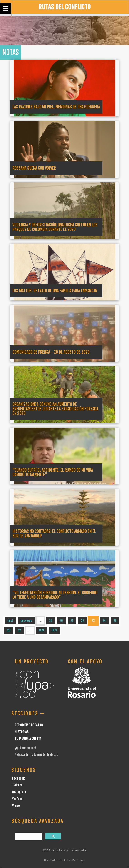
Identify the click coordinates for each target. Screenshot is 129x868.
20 (61, 621)
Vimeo (16, 806)
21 (72, 621)
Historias (22, 732)
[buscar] (28, 837)
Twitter (17, 785)
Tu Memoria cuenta (28, 739)
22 (82, 621)
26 (9, 630)
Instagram (19, 792)
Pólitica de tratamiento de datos (36, 755)
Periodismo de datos (29, 725)
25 (115, 621)
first (10, 621)
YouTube (17, 799)
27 (20, 630)
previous (26, 621)
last (54, 630)
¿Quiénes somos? (26, 748)
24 (104, 621)
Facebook (19, 778)
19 (51, 621)
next (41, 630)
